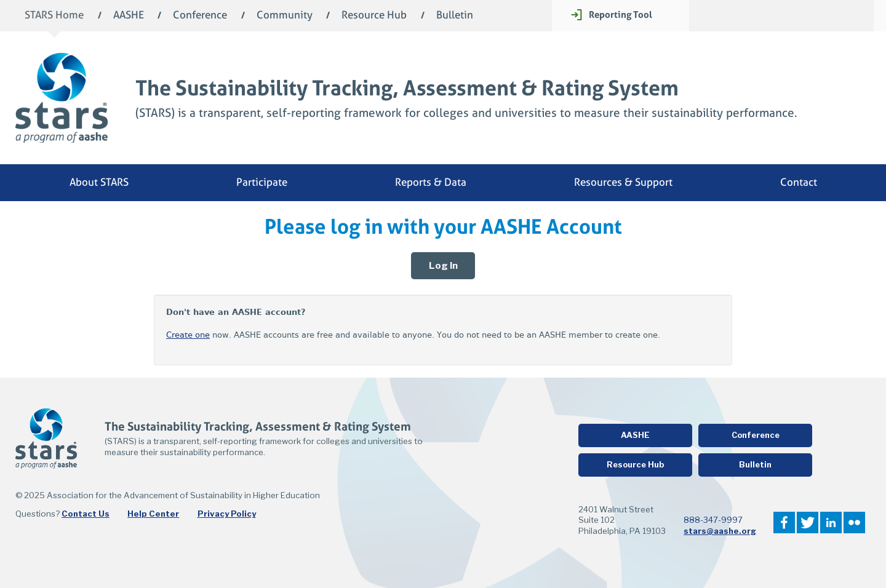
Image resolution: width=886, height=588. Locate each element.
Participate (262, 182)
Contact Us (86, 514)
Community (285, 16)
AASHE (129, 16)
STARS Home (54, 16)
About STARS (99, 182)
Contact (799, 182)
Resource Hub (374, 16)
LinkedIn (831, 522)
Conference (200, 16)
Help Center (153, 514)
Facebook (784, 522)
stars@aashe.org (720, 531)
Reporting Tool (621, 14)
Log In (443, 266)
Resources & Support (623, 182)
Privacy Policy (227, 514)
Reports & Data (431, 182)
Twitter (808, 522)
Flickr (854, 522)
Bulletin (455, 16)
